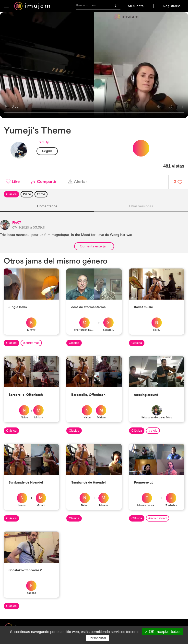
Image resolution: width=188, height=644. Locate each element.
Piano (27, 194)
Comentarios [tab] (47, 206)
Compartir (44, 182)
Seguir (47, 151)
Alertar (77, 182)
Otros (41, 194)
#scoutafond (158, 518)
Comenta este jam (94, 246)
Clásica (11, 194)
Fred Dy (43, 142)
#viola (153, 431)
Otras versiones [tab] (141, 206)
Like (12, 182)
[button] (6, 6)
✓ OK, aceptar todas (163, 632)
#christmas (31, 343)
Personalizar (97, 638)
